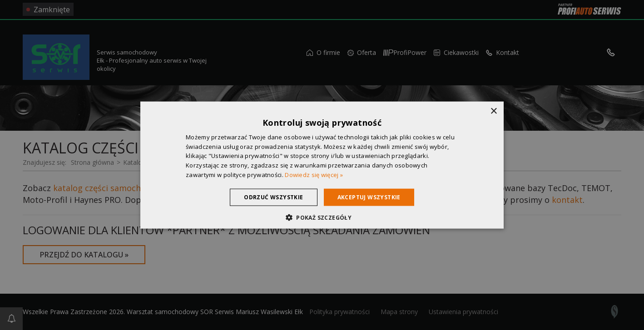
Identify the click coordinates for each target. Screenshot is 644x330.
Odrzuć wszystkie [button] (273, 197)
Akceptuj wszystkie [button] (369, 197)
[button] (322, 217)
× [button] (493, 111)
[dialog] (322, 165)
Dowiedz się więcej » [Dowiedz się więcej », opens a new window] (314, 175)
